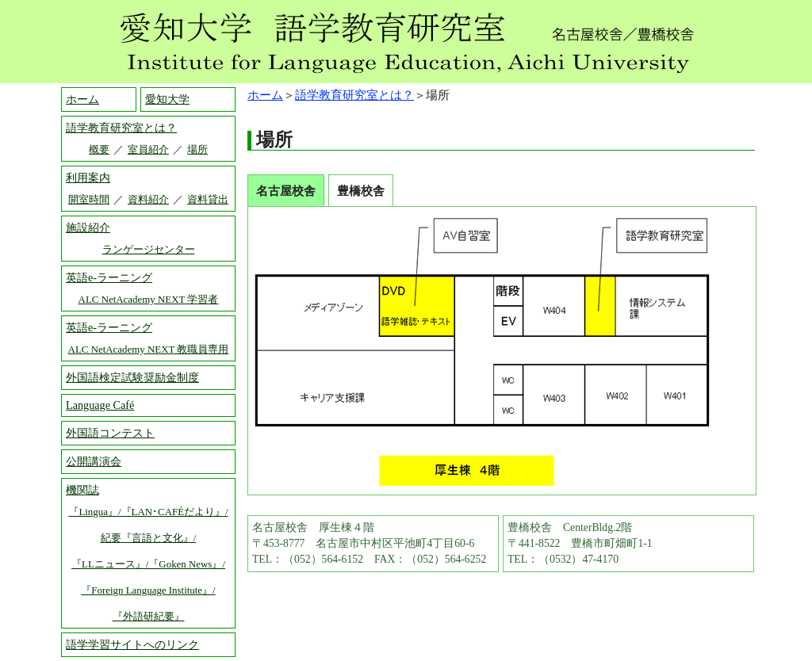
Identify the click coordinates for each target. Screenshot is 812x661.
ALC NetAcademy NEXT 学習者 (149, 299)
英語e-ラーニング (109, 277)
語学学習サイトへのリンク (132, 644)
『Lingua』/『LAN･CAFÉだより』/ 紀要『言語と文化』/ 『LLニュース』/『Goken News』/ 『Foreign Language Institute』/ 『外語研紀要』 (148, 564)
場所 (197, 149)
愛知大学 (167, 99)
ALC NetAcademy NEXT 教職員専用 (149, 349)
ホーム (265, 95)
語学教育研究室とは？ (354, 95)
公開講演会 (94, 461)
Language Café (100, 405)
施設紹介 (88, 227)
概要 (99, 149)
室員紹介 (148, 149)
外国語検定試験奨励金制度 (132, 377)
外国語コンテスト (110, 433)
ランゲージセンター (149, 249)
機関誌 (82, 490)
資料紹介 (148, 199)
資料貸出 (208, 199)
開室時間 (89, 199)
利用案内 (88, 178)
